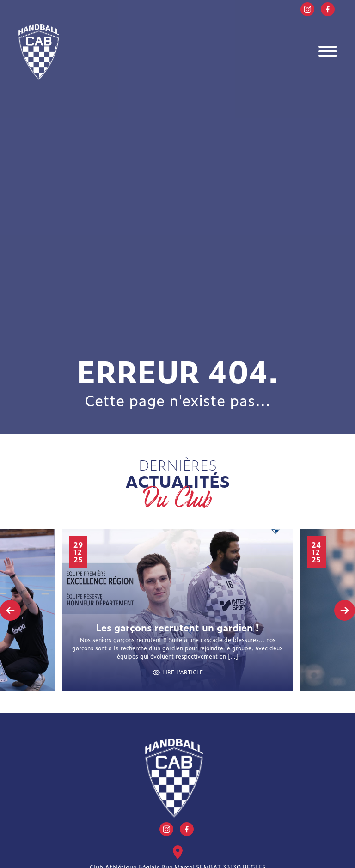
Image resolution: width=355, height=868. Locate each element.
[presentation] (10, 610)
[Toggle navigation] (328, 52)
